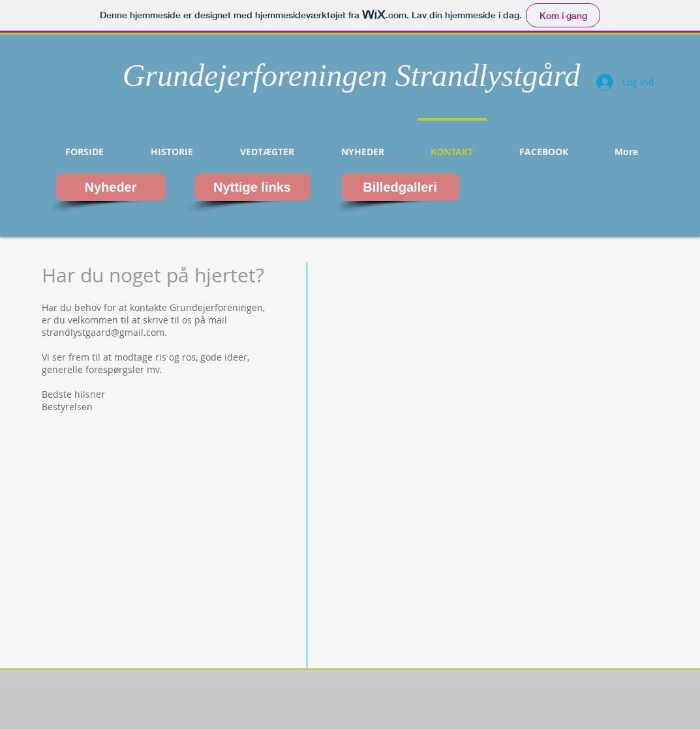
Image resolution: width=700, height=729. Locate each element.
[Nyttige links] (252, 187)
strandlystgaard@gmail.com (103, 332)
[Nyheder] (111, 187)
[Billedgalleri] (400, 187)
